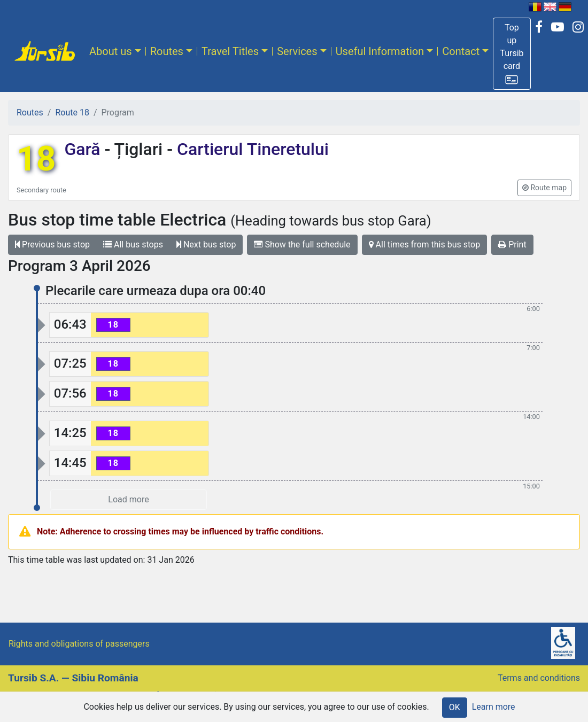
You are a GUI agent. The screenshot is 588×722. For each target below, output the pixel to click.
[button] (512, 54)
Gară (84, 149)
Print (512, 244)
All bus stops (133, 244)
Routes (167, 51)
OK (455, 707)
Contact (461, 51)
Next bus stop (206, 244)
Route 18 (72, 112)
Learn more (494, 707)
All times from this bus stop (425, 244)
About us (111, 51)
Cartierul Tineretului (251, 149)
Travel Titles (230, 51)
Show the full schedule (302, 244)
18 (36, 159)
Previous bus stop (52, 244)
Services (297, 51)
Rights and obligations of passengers (79, 644)
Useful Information (380, 51)
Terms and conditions (539, 678)
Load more (128, 499)
